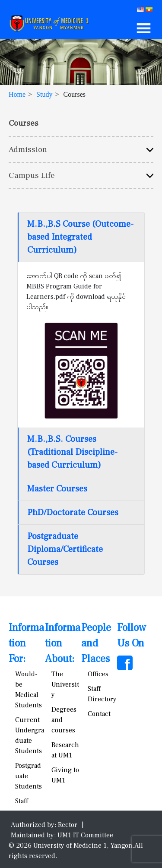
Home (17, 94)
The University (65, 684)
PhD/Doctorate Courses (73, 513)
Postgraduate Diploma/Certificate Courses (65, 549)
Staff (22, 801)
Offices (98, 674)
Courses (24, 123)
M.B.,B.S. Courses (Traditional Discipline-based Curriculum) (72, 452)
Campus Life (32, 175)
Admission (28, 149)
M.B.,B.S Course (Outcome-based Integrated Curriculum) (80, 237)
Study (44, 94)
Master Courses (57, 489)
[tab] (81, 237)
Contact (99, 714)
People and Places (96, 643)
